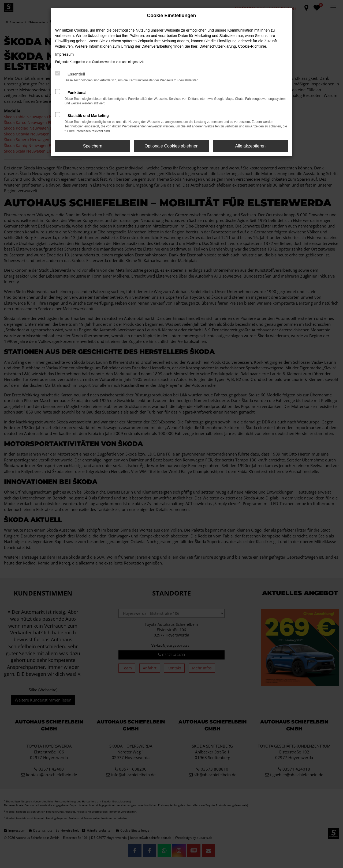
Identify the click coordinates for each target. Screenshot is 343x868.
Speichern (93, 146)
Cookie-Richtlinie (252, 46)
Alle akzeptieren (250, 146)
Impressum (64, 54)
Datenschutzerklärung (218, 46)
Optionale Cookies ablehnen (171, 146)
